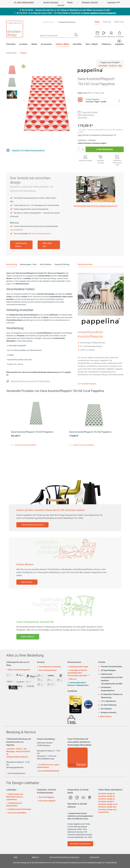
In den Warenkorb (105, 149)
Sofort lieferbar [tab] (46, 264)
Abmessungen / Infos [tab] (28, 264)
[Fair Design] (23, 67)
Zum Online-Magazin (46, 801)
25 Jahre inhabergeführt (24, 2)
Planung (107, 22)
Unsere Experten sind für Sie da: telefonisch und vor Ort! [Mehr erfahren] (96, 206)
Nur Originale (105, 709)
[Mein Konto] (104, 34)
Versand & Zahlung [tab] (62, 264)
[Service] (110, 66)
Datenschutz (95, 857)
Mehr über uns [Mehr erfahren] (47, 245)
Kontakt (97, 36)
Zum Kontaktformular (16, 773)
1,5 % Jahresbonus (107, 701)
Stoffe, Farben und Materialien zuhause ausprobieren (15, 797)
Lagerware (112, 2)
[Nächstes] (69, 101)
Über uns (72, 679)
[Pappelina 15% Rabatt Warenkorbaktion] (25, 150)
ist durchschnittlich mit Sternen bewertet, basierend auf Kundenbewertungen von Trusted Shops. (65, 863)
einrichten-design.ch (106, 799)
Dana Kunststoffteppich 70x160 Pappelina (90, 432)
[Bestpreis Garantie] (101, 157)
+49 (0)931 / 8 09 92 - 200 (16, 749)
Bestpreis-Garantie (90, 2)
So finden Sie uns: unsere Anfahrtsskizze (48, 766)
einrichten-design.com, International (107, 811)
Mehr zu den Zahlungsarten (18, 670)
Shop (97, 22)
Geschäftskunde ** (49, 22)
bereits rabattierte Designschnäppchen (100, 13)
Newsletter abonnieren (80, 844)
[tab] (12, 265)
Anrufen (104, 36)
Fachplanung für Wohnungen (19, 809)
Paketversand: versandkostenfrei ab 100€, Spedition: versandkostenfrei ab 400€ (110, 679)
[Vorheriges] (24, 101)
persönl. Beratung (51, 2)
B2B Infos (119, 22)
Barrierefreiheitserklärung (60, 857)
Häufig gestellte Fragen (78, 667)
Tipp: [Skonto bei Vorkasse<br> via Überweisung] (80, 135)
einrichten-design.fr (106, 802)
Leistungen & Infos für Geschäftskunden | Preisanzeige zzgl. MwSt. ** (79, 673)
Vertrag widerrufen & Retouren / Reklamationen (78, 684)
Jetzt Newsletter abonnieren (32, 525)
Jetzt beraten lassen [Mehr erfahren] (21, 245)
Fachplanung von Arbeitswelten (14, 804)
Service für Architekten (16, 813)
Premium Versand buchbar (110, 667)
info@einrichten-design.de (17, 757)
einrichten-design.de (107, 794)
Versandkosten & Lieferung (49, 667)
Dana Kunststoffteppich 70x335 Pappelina (32, 432)
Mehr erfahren (27, 582)
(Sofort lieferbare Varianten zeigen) (92, 143)
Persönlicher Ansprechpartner (106, 689)
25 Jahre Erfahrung (107, 705)
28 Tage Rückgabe (107, 670)
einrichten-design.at (106, 796)
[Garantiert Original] (85, 157)
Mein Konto (111, 36)
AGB (16, 857)
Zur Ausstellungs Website (48, 771)
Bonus (70, 2)
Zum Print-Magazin (46, 797)
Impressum (75, 857)
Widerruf (35, 857)
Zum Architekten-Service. (41, 234)
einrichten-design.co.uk (108, 804)
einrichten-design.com (107, 807)
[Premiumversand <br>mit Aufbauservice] (117, 157)
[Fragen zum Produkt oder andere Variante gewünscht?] (88, 115)
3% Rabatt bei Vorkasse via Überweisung (110, 696)
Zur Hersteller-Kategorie (87, 384)
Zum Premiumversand (47, 670)
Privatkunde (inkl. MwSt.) (67, 22)
